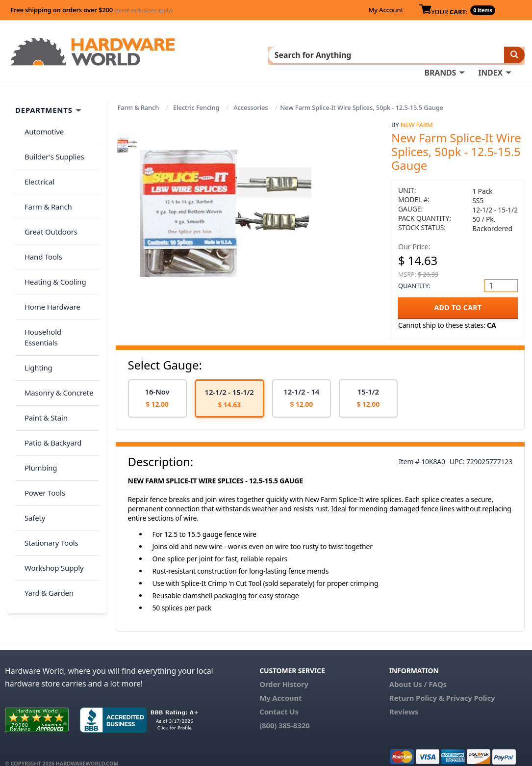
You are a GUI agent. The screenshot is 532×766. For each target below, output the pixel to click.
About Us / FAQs (418, 671)
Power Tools (41, 387)
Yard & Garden (46, 464)
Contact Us (279, 698)
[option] (157, 385)
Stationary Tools (48, 425)
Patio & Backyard (50, 348)
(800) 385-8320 (284, 712)
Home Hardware (49, 251)
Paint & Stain (43, 328)
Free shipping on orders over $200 (91, 10)
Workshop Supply (51, 445)
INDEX (284, 54)
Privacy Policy (471, 685)
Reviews (404, 698)
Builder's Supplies (51, 134)
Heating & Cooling (52, 232)
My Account (386, 10)
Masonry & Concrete (55, 309)
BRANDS (234, 54)
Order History (284, 671)
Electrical (36, 154)
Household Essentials (57, 270)
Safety (31, 406)
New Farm (417, 111)
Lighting (35, 290)
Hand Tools (40, 212)
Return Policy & (417, 685)
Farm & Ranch (139, 94)
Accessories (251, 94)
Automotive (41, 115)
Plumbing (37, 367)
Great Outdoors (48, 193)
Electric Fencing (196, 94)
